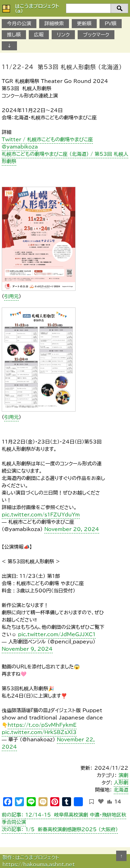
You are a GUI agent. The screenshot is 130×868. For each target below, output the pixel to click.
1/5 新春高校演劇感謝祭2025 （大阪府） (60, 829)
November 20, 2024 (72, 529)
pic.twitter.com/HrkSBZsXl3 (39, 732)
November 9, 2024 (27, 649)
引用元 (11, 296)
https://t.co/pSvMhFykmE (42, 725)
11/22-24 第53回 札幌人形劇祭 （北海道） (62, 67)
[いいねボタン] (101, 801)
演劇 (123, 775)
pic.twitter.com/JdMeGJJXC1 (57, 634)
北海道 (121, 790)
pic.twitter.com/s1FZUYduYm (41, 515)
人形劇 (121, 783)
